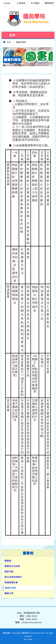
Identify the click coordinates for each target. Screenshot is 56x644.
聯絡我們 (49, 3)
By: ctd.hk (28, 639)
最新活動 (9, 571)
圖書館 (8, 561)
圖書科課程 (10, 588)
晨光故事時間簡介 (13, 577)
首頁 (9, 42)
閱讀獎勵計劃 (11, 582)
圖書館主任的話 (12, 566)
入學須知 (21, 3)
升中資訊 (35, 3)
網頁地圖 (6, 633)
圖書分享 (9, 593)
